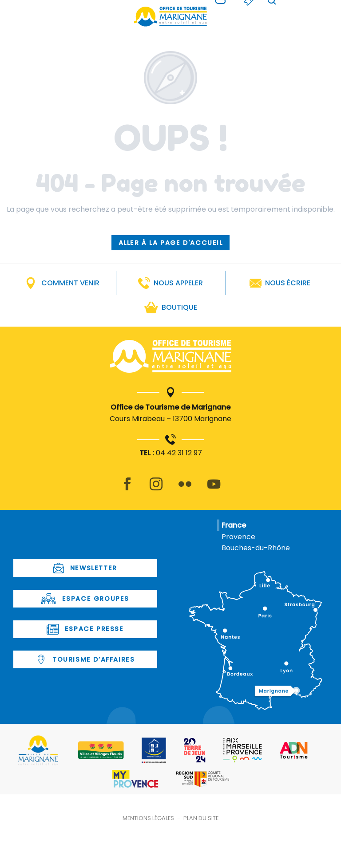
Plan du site (201, 818)
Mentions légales (148, 818)
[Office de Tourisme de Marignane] (170, 17)
